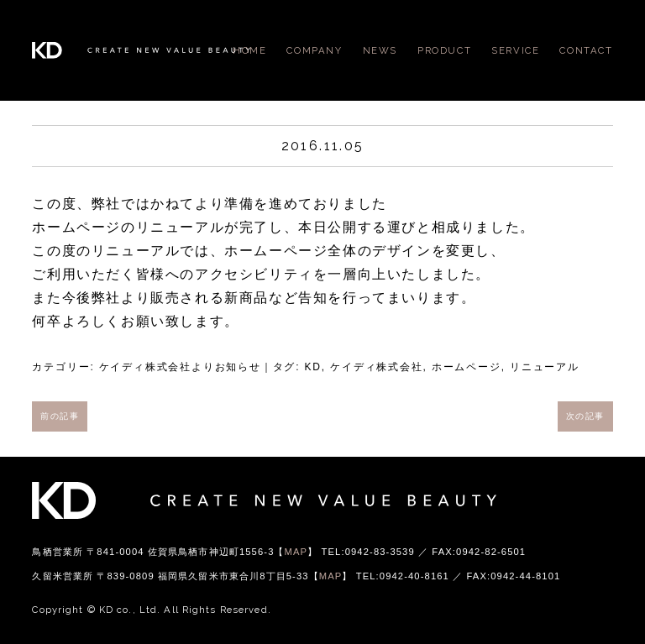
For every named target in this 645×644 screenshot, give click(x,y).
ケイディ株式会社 (376, 367)
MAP (296, 552)
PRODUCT (444, 50)
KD (313, 367)
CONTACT (586, 50)
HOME (249, 50)
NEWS (380, 50)
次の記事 (585, 416)
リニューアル (545, 367)
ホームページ (467, 367)
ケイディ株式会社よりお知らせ (180, 367)
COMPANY (314, 50)
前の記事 (60, 416)
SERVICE (515, 50)
